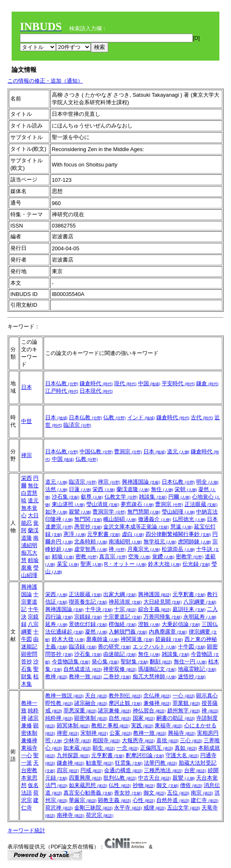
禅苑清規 (125, 602)
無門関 (88, 519)
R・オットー (125, 564)
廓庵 (27, 568)
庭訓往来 (189, 609)
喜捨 (168, 740)
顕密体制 (91, 718)
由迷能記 (120, 654)
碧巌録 (169, 639)
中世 (27, 421)
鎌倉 (207, 383)
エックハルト (155, 647)
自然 (120, 718)
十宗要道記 (30, 602)
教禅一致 (85, 676)
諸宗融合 (91, 703)
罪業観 (186, 703)
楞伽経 (123, 624)
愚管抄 (88, 527)
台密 (195, 770)
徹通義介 (155, 519)
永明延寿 (200, 617)
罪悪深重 (80, 710)
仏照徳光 (189, 519)
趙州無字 (184, 710)
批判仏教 (120, 778)
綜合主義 (155, 609)
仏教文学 (121, 497)
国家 (144, 718)
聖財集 (135, 661)
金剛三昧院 (94, 808)
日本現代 (96, 391)
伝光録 (196, 564)
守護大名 (182, 755)
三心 (191, 740)
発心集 (106, 661)
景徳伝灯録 (88, 624)
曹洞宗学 (109, 512)
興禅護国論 (141, 482)
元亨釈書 (104, 534)
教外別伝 (125, 696)
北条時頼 (91, 542)
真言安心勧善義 (88, 793)
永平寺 (128, 808)
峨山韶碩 (120, 519)
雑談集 (153, 497)
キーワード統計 (26, 830)
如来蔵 (77, 748)
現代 (125, 383)
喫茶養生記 (88, 602)
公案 (121, 733)
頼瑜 (33, 560)
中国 (149, 383)
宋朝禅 (94, 733)
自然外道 (173, 800)
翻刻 (161, 661)
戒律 (155, 808)
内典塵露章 (168, 632)
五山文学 (184, 808)
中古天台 (155, 778)
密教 (87, 556)
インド (141, 417)
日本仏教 (62, 383)
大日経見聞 (163, 602)
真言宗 (113, 556)
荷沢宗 (100, 815)
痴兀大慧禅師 (155, 676)
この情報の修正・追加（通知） (45, 81)
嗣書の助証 (176, 718)
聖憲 (92, 564)
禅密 (68, 733)
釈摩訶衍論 (145, 755)
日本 (27, 387)
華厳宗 (83, 800)
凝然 (96, 632)
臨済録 (83, 647)
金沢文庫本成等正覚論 (136, 527)
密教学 (190, 556)
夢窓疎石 (137, 504)
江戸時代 (62, 391)
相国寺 (106, 740)
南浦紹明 (125, 542)
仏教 (114, 417)
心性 (144, 800)
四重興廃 (85, 778)
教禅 (56, 676)
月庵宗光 (144, 549)
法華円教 (160, 763)
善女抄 (128, 793)
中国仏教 (96, 451)
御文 (168, 785)
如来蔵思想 (88, 785)
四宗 (68, 770)
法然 (56, 489)
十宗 (125, 609)
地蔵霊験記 (197, 669)
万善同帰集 (163, 617)
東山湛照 (68, 504)
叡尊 (92, 497)
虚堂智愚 (91, 549)
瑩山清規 (103, 504)
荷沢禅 (59, 808)
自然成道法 (83, 669)
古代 (202, 417)
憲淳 (75, 534)
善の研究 (114, 647)
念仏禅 (157, 696)
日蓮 (80, 489)
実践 (142, 725)
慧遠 (182, 527)
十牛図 (192, 647)
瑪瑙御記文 (157, 669)
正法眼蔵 (201, 504)
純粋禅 (59, 718)
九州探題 (73, 755)
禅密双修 (120, 669)
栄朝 (186, 489)
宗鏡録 (88, 617)
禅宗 (27, 455)
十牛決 (99, 609)
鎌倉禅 (71, 763)
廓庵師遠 (103, 639)
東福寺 (29, 748)
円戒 (92, 770)
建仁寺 (205, 800)
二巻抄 (117, 676)
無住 (33, 485)
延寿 (56, 624)
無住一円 (190, 661)
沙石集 (66, 497)
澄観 (149, 624)
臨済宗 (77, 425)
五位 (178, 793)
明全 (207, 482)
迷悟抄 (192, 676)
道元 (178, 451)
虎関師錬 (195, 542)
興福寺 (182, 733)
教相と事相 (111, 725)
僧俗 (191, 785)
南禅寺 (71, 815)
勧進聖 (100, 763)
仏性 (120, 785)
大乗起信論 (181, 624)
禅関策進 (137, 639)
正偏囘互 (157, 748)
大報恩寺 (139, 740)
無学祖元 (160, 542)
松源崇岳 (178, 549)
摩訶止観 (125, 703)
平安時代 (178, 383)
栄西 (27, 478)
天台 (96, 696)
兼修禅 (29, 740)
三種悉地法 (163, 770)
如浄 (56, 512)
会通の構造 (123, 770)
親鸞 (80, 512)
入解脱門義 (128, 632)
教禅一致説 (64, 696)
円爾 (180, 497)
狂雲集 (129, 763)
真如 (186, 748)
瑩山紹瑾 (178, 512)
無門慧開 (144, 512)
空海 (139, 556)
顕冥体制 (73, 725)
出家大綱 (120, 594)
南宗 (202, 793)
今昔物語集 (71, 661)
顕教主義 (114, 800)
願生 (104, 748)
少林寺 (77, 740)
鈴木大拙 (165, 564)
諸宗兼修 (114, 710)
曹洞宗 (128, 451)
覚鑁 (163, 556)
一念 (128, 748)
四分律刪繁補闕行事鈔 (178, 534)
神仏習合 (149, 710)
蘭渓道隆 (133, 489)
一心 (27, 755)
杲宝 (68, 564)
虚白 (133, 534)
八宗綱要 (200, 602)
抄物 (144, 785)
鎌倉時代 (96, 383)
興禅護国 (155, 594)
